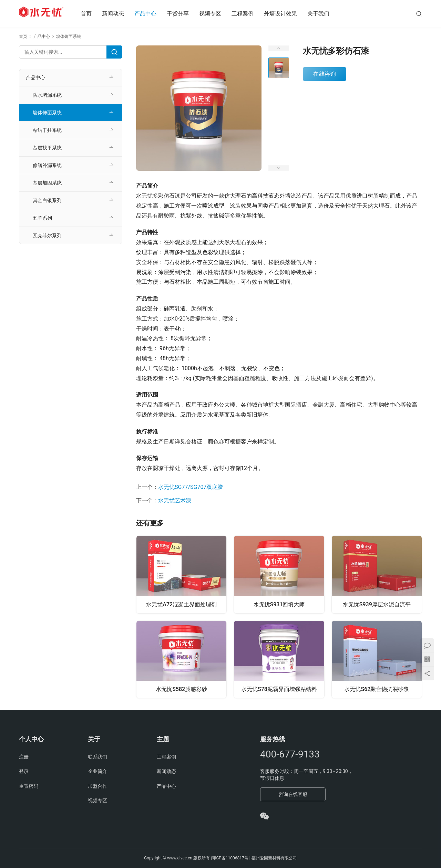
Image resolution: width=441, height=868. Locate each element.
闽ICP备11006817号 (230, 858)
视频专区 (217, 14)
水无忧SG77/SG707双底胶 (191, 487)
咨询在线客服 (293, 794)
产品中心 (152, 14)
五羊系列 (42, 218)
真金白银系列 (47, 200)
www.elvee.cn (180, 858)
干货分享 (185, 14)
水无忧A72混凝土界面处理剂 (181, 604)
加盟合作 (98, 786)
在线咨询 (325, 74)
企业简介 (98, 771)
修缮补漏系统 (47, 165)
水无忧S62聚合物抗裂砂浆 (377, 689)
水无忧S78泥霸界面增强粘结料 (279, 689)
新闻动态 (120, 14)
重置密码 (29, 786)
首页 (93, 14)
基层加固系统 (47, 183)
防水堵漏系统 (47, 95)
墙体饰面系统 (47, 113)
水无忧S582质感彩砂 (181, 689)
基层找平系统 (47, 148)
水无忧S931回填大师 (279, 604)
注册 (24, 757)
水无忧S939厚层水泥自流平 (377, 604)
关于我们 (325, 14)
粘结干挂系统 (47, 130)
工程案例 (249, 14)
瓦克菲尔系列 (47, 236)
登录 (24, 771)
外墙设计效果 (287, 14)
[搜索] (419, 14)
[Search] (114, 52)
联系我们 (98, 757)
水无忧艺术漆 (175, 500)
